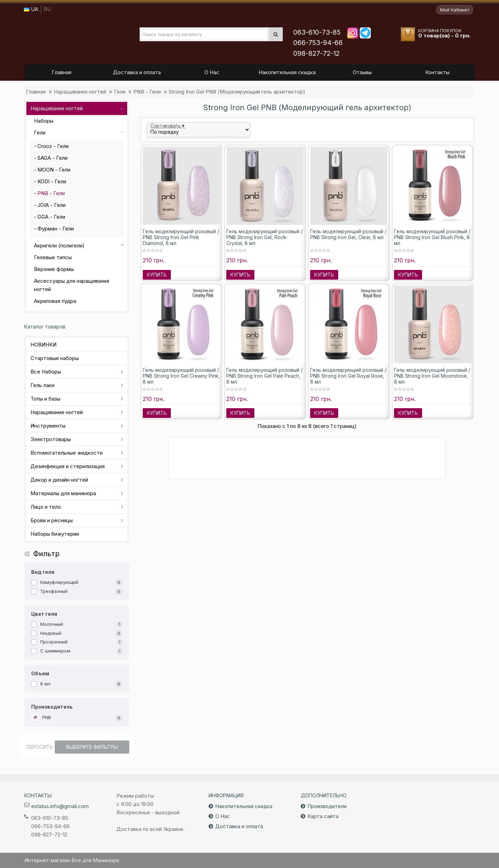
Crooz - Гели (53, 146)
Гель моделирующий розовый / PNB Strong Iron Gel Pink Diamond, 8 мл (181, 237)
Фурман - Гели (56, 229)
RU (47, 9)
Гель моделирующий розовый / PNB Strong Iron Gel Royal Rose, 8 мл (348, 376)
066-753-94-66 (318, 43)
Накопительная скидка (244, 806)
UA (31, 9)
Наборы (44, 121)
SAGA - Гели (52, 158)
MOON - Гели (54, 170)
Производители (327, 806)
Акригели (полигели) (59, 246)
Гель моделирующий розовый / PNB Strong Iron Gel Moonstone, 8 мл (432, 376)
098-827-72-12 (316, 54)
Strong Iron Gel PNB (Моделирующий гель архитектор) (237, 92)
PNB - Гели (147, 92)
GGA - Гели (51, 217)
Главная (36, 92)
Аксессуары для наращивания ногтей (72, 285)
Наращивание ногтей (80, 92)
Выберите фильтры (92, 747)
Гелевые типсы (53, 257)
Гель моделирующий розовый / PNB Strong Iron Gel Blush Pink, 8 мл (432, 237)
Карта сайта (323, 816)
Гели (120, 92)
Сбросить (40, 747)
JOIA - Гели (51, 205)
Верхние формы (54, 269)
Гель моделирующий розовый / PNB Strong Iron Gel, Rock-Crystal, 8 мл (264, 237)
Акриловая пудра (55, 301)
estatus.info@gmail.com (60, 806)
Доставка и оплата (239, 826)
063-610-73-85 (317, 32)
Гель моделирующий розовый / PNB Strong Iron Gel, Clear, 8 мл (348, 234)
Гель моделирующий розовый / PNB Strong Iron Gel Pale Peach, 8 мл (264, 376)
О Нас (223, 816)
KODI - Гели (52, 181)
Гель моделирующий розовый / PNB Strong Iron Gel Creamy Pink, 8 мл (181, 376)
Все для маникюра (70, 38)
